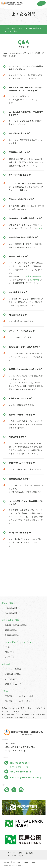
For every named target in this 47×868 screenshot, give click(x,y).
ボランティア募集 (15, 853)
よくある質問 (11, 679)
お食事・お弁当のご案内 (16, 625)
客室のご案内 (11, 630)
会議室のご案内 (12, 635)
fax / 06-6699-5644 (18, 771)
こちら (30, 190)
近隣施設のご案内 (13, 674)
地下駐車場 (27, 276)
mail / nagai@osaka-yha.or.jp (23, 777)
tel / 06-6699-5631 (17, 763)
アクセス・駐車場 (13, 669)
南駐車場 (37, 276)
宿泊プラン (10, 652)
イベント (9, 647)
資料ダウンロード (13, 684)
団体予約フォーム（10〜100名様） (20, 696)
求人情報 (29, 853)
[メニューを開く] (41, 4)
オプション (10, 657)
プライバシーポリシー (17, 856)
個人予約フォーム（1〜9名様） (19, 701)
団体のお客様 (11, 608)
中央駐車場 (34, 280)
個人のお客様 (11, 613)
